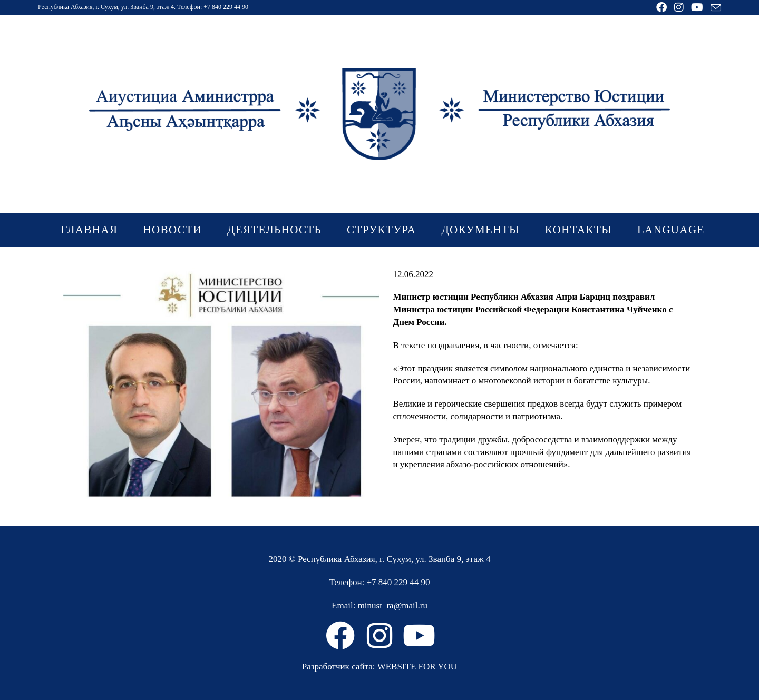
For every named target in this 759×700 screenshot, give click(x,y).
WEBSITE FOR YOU (417, 667)
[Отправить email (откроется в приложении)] (714, 8)
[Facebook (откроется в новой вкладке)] (661, 7)
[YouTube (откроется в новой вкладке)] (697, 7)
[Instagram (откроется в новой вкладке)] (679, 7)
